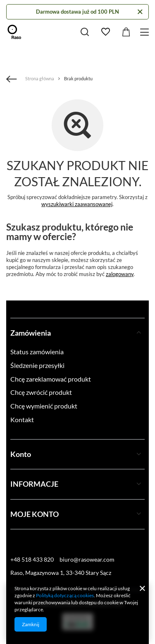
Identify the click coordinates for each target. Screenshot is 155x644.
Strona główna (40, 78)
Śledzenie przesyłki (37, 365)
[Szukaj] (85, 32)
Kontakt (22, 419)
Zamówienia (31, 333)
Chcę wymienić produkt (44, 406)
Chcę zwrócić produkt (41, 392)
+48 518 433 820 (32, 559)
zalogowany (120, 274)
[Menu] (146, 32)
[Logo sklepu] (14, 32)
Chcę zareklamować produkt (51, 379)
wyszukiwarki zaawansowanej (77, 204)
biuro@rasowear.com (87, 559)
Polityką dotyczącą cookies (65, 595)
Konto (21, 454)
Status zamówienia (37, 352)
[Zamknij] (140, 12)
